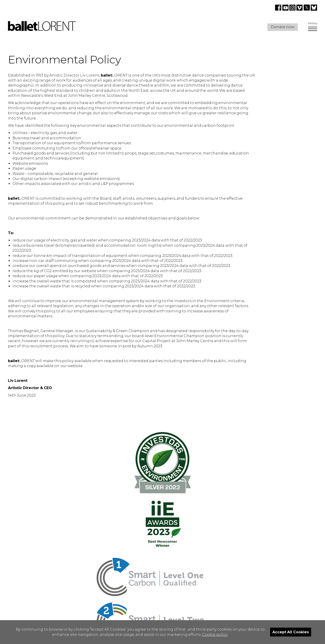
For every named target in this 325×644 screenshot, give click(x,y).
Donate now (283, 27)
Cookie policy (215, 635)
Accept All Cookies (291, 632)
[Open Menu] (313, 29)
